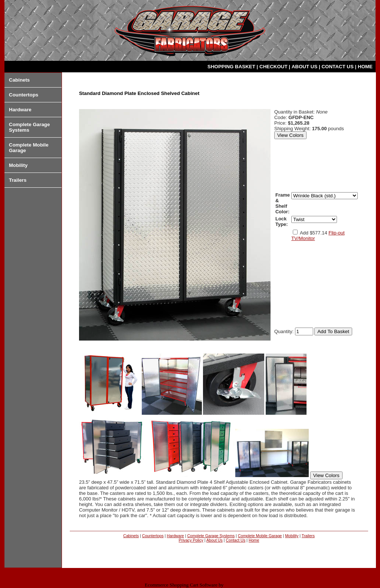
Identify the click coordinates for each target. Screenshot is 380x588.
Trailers (18, 180)
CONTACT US (338, 67)
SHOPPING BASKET (232, 67)
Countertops (24, 95)
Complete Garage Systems (211, 536)
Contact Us (236, 540)
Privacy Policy (191, 540)
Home (254, 540)
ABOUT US (305, 67)
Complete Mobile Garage (260, 536)
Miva (230, 585)
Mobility (18, 165)
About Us (214, 540)
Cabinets (19, 80)
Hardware (20, 110)
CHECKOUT (274, 67)
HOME (365, 67)
